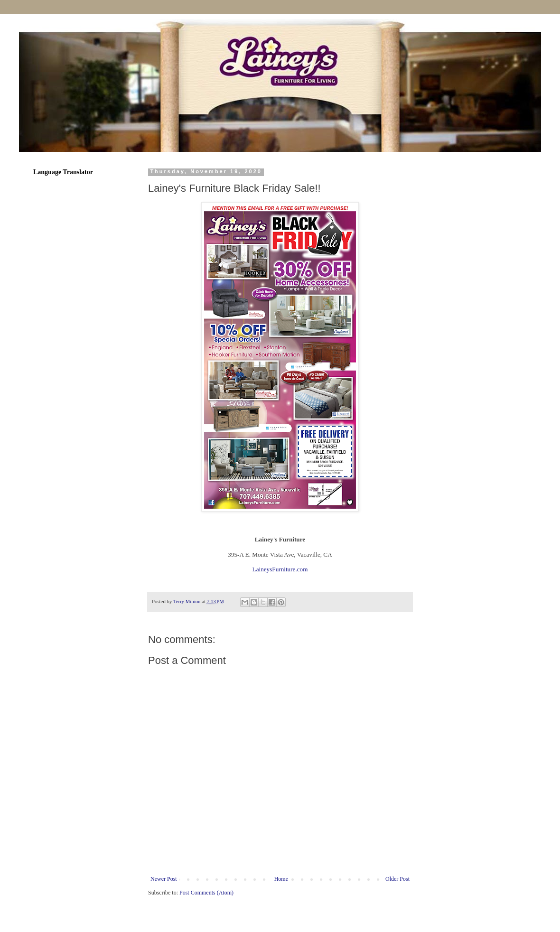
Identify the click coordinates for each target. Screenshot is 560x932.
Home (281, 879)
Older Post (397, 879)
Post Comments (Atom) (206, 893)
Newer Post (164, 879)
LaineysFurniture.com (280, 569)
